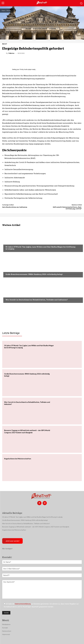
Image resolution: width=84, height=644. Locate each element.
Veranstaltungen (12, 243)
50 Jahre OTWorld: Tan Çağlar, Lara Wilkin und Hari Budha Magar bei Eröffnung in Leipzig (40, 248)
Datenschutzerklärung (23, 604)
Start (3, 10)
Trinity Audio (24, 69)
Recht (9, 10)
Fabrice (11, 53)
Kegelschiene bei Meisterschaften (18, 459)
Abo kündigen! (7, 549)
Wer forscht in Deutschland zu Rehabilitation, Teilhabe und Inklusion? (37, 300)
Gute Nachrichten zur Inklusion (15, 207)
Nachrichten (11, 295)
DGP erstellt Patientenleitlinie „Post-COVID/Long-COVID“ (67, 208)
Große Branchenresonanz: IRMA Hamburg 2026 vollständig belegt (34, 274)
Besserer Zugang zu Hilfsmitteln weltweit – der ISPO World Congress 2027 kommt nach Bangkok (27, 431)
